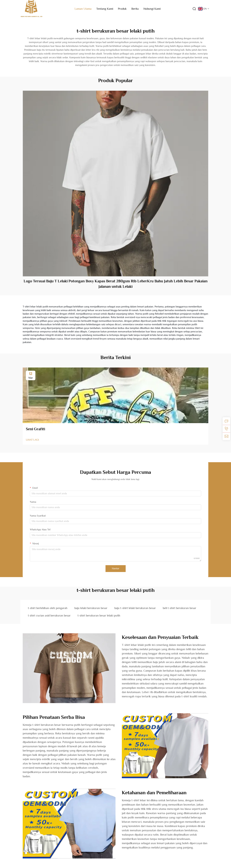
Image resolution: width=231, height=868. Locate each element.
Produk (122, 9)
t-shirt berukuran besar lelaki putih (99, 616)
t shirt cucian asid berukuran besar (49, 616)
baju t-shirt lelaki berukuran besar (135, 608)
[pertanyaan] (226, 421)
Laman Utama (83, 9)
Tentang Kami (105, 9)
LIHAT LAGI (32, 440)
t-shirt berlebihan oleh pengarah (48, 608)
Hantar (116, 568)
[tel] (226, 429)
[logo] (31, 9)
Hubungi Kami (152, 9)
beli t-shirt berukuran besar (180, 608)
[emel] (226, 436)
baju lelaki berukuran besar (91, 608)
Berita (135, 9)
